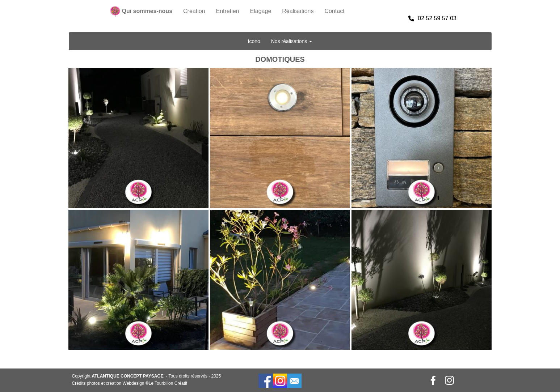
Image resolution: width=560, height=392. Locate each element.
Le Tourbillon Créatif (168, 383)
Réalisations (298, 11)
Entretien (228, 11)
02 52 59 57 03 (432, 18)
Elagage (261, 11)
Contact (334, 11)
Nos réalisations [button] (292, 41)
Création (194, 11)
